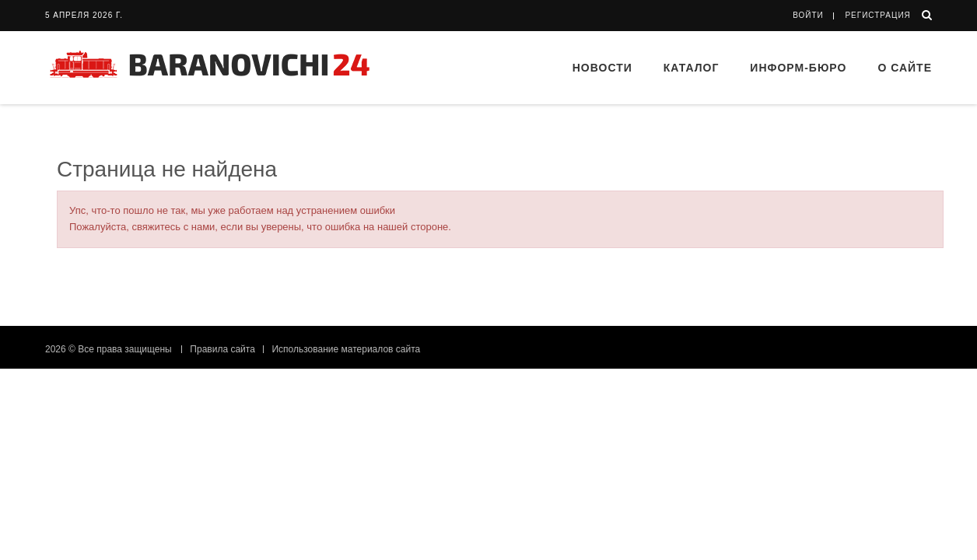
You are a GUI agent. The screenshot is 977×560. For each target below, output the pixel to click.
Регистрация (877, 15)
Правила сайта (222, 349)
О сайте (905, 68)
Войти (808, 15)
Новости (602, 68)
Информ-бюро (798, 68)
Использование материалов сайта (346, 349)
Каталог (692, 68)
